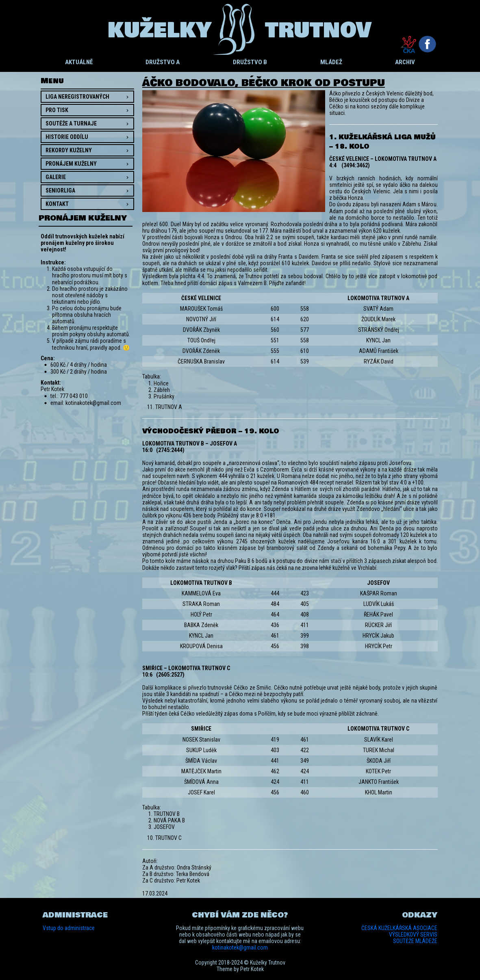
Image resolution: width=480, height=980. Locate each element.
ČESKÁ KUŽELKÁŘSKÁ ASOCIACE (399, 928)
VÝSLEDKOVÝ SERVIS (413, 935)
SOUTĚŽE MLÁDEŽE (415, 941)
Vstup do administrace (69, 928)
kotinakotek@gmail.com (240, 948)
